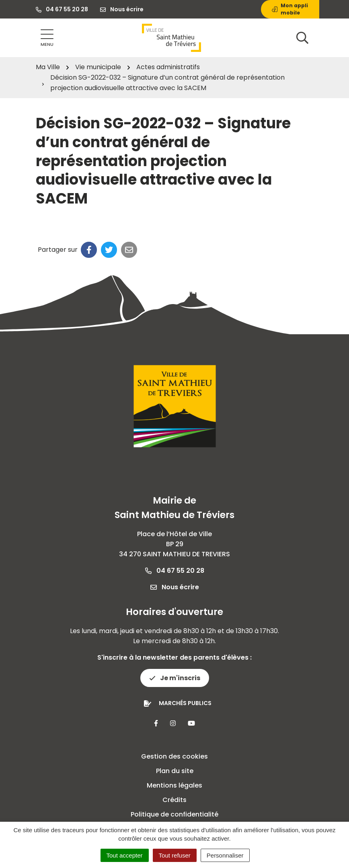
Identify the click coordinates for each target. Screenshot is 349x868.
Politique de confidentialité (174, 814)
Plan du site (175, 771)
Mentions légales (174, 785)
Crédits (174, 800)
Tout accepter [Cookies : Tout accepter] (125, 855)
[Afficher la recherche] (302, 38)
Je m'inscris (175, 678)
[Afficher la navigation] (47, 38)
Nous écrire (175, 587)
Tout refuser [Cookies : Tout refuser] (175, 855)
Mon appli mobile (290, 9)
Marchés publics (185, 703)
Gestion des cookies (174, 756)
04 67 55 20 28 (175, 571)
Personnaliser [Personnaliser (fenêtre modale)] (225, 855)
